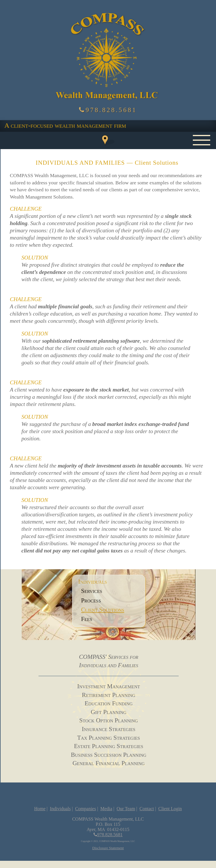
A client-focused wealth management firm (65, 125)
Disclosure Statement (108, 848)
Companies (85, 809)
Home (40, 809)
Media (106, 809)
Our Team (126, 809)
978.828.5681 (108, 110)
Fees (87, 619)
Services (92, 591)
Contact (147, 809)
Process (91, 600)
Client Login (170, 809)
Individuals (60, 809)
